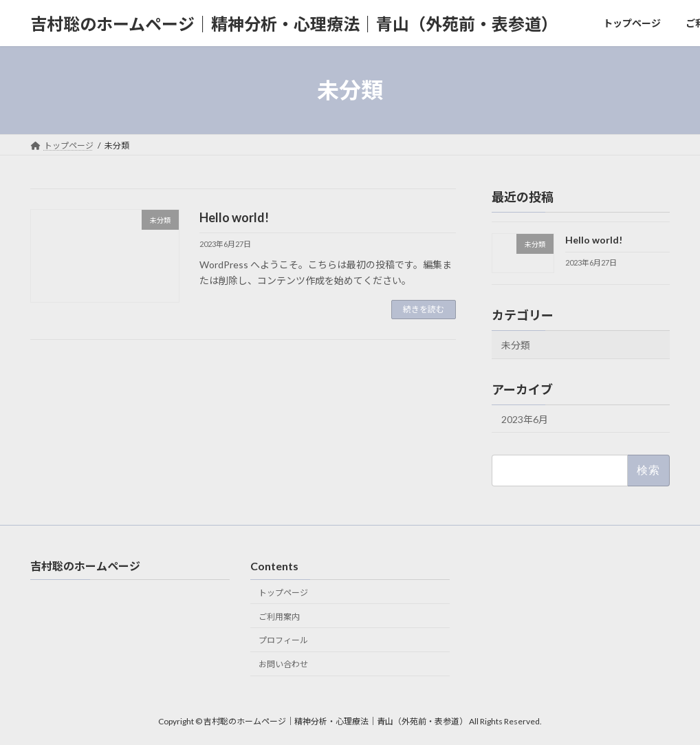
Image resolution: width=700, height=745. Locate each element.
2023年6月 (525, 419)
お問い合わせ (283, 664)
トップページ (283, 593)
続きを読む (424, 309)
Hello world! (234, 217)
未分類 (516, 345)
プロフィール (283, 640)
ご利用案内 (279, 617)
